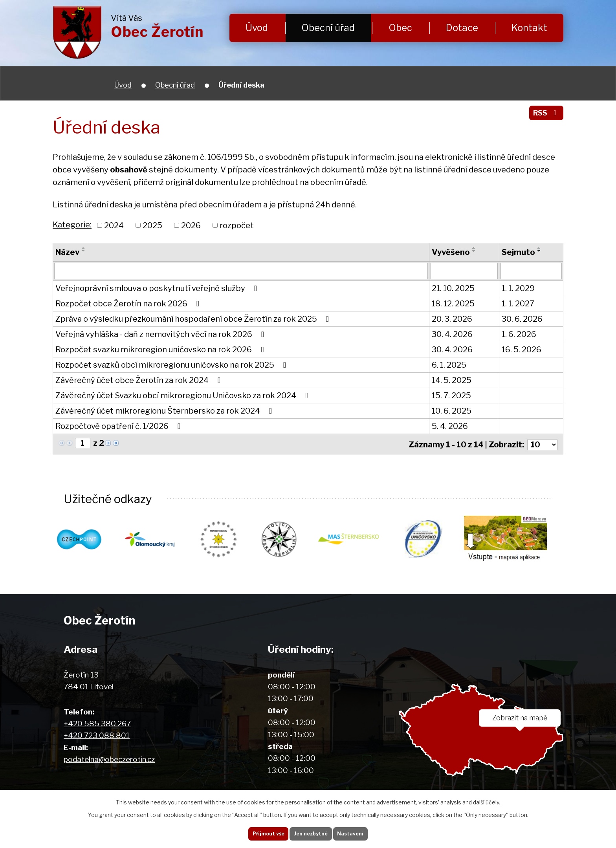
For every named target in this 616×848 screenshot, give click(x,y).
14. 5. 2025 (452, 380)
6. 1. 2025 (449, 365)
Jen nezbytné (311, 832)
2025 (152, 225)
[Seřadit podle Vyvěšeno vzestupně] (474, 248)
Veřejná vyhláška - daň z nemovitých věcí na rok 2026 (161, 334)
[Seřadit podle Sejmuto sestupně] (539, 251)
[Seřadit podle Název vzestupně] (84, 248)
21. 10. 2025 (453, 288)
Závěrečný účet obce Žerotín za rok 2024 (140, 380)
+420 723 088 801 (97, 735)
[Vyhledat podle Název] (241, 271)
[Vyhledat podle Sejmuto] (531, 271)
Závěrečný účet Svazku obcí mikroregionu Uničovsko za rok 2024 (183, 396)
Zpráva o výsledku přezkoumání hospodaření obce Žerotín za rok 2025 (194, 319)
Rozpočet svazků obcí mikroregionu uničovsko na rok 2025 (172, 365)
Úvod (257, 28)
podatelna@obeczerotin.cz (109, 759)
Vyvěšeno (451, 252)
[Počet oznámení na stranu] (542, 443)
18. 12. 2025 (453, 304)
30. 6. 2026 (522, 319)
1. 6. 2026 (519, 334)
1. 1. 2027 (518, 304)
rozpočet (237, 225)
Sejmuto (518, 252)
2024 (114, 225)
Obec (400, 28)
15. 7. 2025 (451, 396)
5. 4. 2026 (450, 426)
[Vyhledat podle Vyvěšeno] (464, 271)
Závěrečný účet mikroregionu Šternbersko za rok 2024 (165, 411)
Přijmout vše (261, 832)
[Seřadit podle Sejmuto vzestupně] (539, 248)
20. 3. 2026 (452, 319)
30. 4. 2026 (452, 334)
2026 (191, 225)
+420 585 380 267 (97, 723)
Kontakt (529, 28)
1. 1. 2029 (518, 288)
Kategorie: (72, 225)
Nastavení (358, 832)
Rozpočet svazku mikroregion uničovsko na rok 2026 (161, 350)
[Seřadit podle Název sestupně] (84, 251)
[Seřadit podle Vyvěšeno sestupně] (474, 251)
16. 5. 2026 (522, 350)
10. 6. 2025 (452, 411)
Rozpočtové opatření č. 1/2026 (120, 426)
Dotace (462, 28)
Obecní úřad (328, 28)
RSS (544, 116)
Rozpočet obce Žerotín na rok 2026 (129, 304)
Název (67, 252)
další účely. (487, 799)
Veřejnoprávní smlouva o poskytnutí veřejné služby (158, 288)
